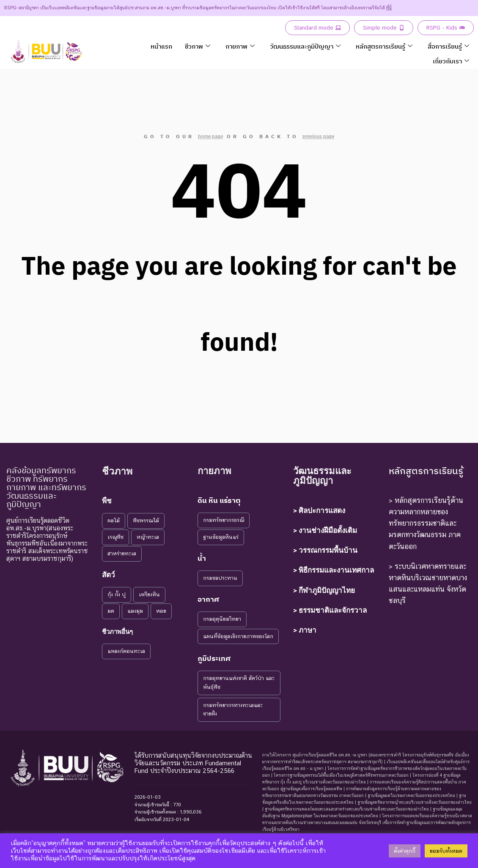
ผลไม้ (114, 520)
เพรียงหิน (149, 594)
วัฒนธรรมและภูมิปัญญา (305, 46)
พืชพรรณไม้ (146, 520)
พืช (107, 501)
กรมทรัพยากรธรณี (224, 520)
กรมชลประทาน (220, 578)
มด (111, 611)
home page (210, 136)
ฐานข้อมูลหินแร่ (221, 537)
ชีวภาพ (198, 46)
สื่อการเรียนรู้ (448, 46)
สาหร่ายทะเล (122, 553)
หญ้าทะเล (148, 537)
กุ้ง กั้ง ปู (117, 594)
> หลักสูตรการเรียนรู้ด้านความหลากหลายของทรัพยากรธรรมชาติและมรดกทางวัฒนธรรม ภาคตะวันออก (426, 523)
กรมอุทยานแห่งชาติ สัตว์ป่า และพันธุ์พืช (239, 682)
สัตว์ (109, 575)
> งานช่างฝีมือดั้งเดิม (325, 530)
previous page (318, 136)
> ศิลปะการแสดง (319, 510)
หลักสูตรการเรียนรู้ (384, 46)
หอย (161, 611)
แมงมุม (135, 611)
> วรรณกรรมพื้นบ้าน (325, 550)
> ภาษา (305, 630)
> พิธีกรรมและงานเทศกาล (334, 570)
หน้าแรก (161, 46)
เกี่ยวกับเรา (451, 61)
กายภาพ (240, 46)
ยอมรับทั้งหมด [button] (446, 851)
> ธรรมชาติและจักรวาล (330, 610)
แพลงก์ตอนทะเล (126, 651)
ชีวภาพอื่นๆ (117, 632)
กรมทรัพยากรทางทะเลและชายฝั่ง (233, 710)
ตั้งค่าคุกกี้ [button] (405, 851)
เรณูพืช (115, 537)
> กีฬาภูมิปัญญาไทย (324, 590)
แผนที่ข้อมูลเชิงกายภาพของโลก (238, 636)
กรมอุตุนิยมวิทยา (222, 619)
